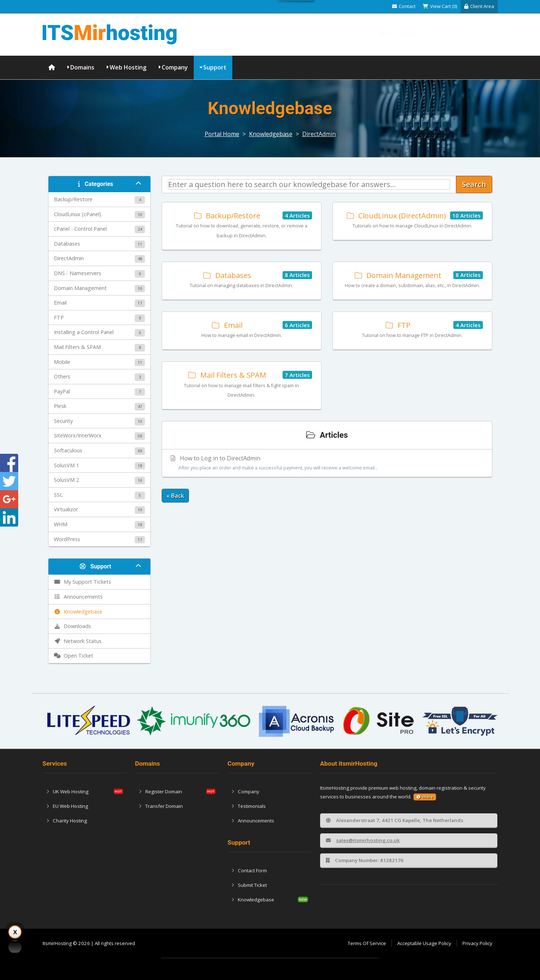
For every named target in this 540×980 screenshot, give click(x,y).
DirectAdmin (319, 134)
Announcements (253, 821)
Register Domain (160, 791)
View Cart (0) (440, 6)
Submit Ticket (249, 885)
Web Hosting (128, 67)
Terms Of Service (367, 943)
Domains (82, 67)
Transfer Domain (161, 806)
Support (215, 67)
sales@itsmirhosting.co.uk (363, 840)
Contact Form (249, 870)
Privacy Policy (477, 943)
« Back (175, 496)
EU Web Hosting (67, 806)
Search (474, 184)
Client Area (479, 6)
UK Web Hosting (67, 791)
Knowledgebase (466, 34)
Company (175, 67)
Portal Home (222, 134)
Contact (404, 6)
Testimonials (249, 806)
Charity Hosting (67, 821)
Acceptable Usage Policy (424, 943)
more (425, 797)
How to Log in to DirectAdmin (327, 463)
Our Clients (399, 34)
